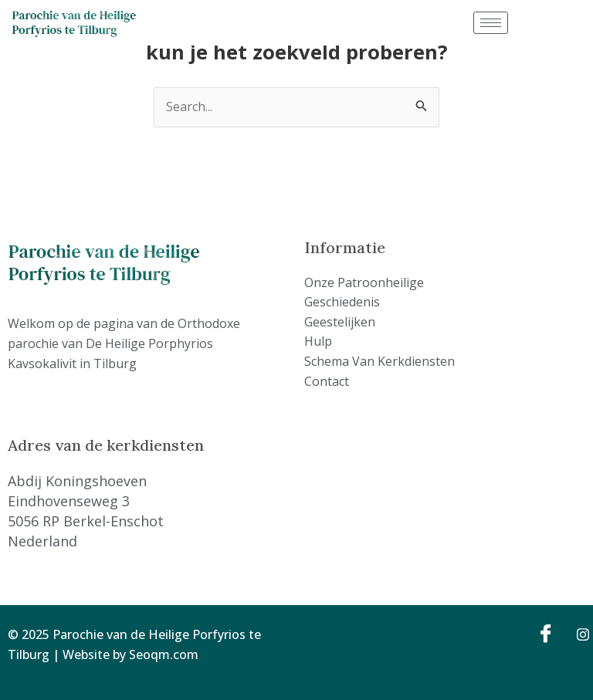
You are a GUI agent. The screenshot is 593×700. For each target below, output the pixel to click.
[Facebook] (544, 633)
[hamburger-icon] (491, 23)
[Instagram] (578, 633)
